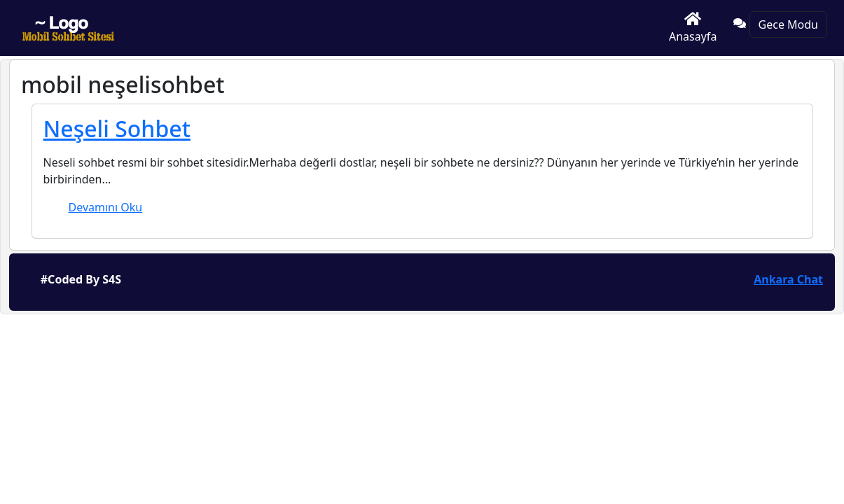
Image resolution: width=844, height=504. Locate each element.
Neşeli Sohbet (117, 128)
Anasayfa (693, 28)
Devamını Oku (106, 207)
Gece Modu (788, 24)
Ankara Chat (788, 279)
